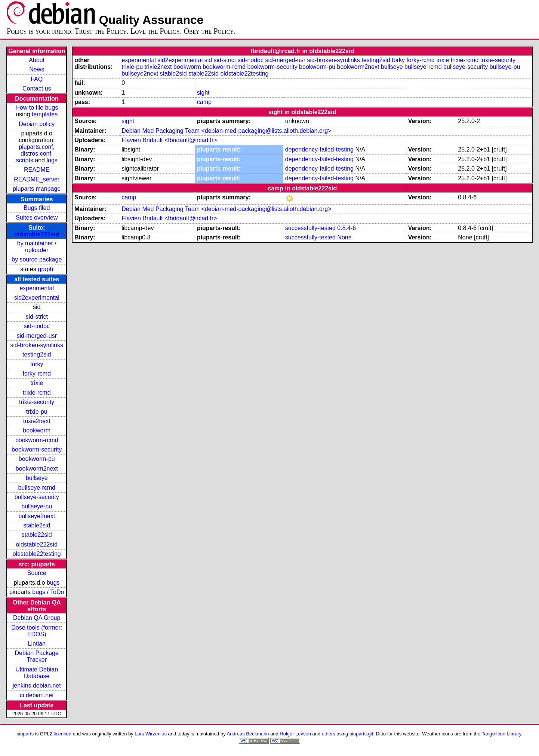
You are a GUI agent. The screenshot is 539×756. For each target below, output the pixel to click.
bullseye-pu (37, 506)
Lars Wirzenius (151, 734)
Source (37, 573)
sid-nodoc (37, 326)
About (37, 60)
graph (45, 269)
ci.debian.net (37, 695)
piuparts (25, 734)
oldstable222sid (37, 234)
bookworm (37, 430)
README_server (37, 179)
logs (52, 160)
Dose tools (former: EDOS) (37, 631)
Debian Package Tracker (37, 656)
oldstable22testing (37, 554)
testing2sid (37, 354)
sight (203, 93)
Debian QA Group (37, 618)
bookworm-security (37, 449)
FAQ (37, 79)
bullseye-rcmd (37, 488)
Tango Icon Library (502, 734)
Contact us (37, 88)
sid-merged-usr (37, 336)
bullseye (37, 478)
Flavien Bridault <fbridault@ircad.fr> (169, 140)
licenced (63, 734)
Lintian (37, 644)
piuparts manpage (37, 189)
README (37, 170)
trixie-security (37, 402)
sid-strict (37, 317)
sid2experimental (37, 298)
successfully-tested (310, 228)
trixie (37, 383)
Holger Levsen (295, 734)
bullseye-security (37, 497)
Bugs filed (37, 208)
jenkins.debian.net (37, 685)
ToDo (57, 592)
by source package (37, 259)
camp (204, 102)
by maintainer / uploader (37, 247)
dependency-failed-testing (319, 149)
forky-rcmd (37, 374)
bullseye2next (37, 516)
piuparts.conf (36, 147)
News (37, 69)
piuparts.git (361, 734)
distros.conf (36, 154)
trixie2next (37, 421)
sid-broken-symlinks (37, 345)
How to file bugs (37, 108)
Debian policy (37, 124)
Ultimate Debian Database (37, 673)
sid (37, 307)
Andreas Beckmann (248, 734)
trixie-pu (37, 412)
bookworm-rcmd (37, 440)
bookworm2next (37, 469)
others (329, 734)
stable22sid (37, 535)
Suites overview (37, 218)
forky (37, 364)
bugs (53, 583)
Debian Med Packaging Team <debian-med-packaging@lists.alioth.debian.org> (226, 131)
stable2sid (37, 525)
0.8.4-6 (346, 228)
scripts (25, 160)
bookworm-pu (37, 459)
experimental (37, 288)
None (344, 237)
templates (45, 114)
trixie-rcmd (37, 393)
